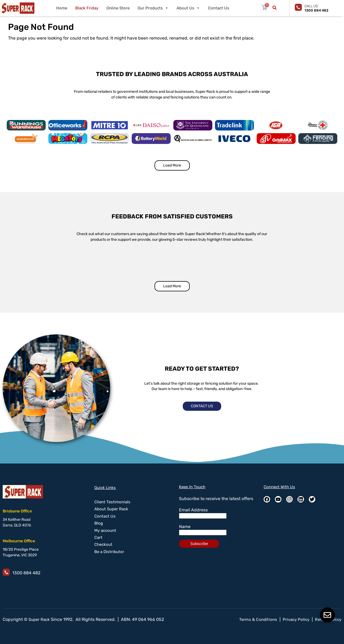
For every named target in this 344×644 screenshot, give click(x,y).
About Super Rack (111, 509)
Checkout (103, 544)
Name (185, 527)
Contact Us (219, 8)
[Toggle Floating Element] (327, 615)
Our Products (153, 8)
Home (62, 8)
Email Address (193, 510)
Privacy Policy (296, 620)
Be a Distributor (109, 552)
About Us (188, 8)
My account (105, 530)
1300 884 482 (26, 573)
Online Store (118, 8)
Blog (99, 523)
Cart (98, 537)
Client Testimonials (112, 502)
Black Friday (87, 8)
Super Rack (39, 620)
